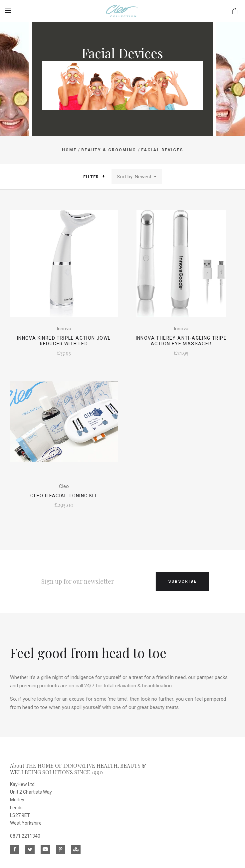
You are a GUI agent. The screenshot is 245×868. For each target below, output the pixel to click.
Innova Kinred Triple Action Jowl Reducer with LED (64, 341)
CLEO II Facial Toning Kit (64, 496)
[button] (104, 176)
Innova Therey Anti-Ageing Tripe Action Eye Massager (181, 341)
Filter (94, 177)
